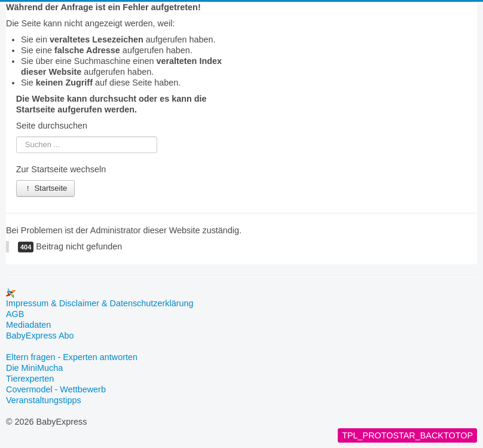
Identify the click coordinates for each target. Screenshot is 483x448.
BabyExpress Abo (40, 336)
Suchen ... (16, 137)
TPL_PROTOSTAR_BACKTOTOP (407, 435)
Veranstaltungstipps (44, 400)
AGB (15, 314)
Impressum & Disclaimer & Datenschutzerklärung (100, 303)
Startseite (46, 188)
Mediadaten (28, 325)
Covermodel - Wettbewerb (56, 389)
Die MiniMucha (34, 368)
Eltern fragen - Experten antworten (72, 357)
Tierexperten (30, 379)
